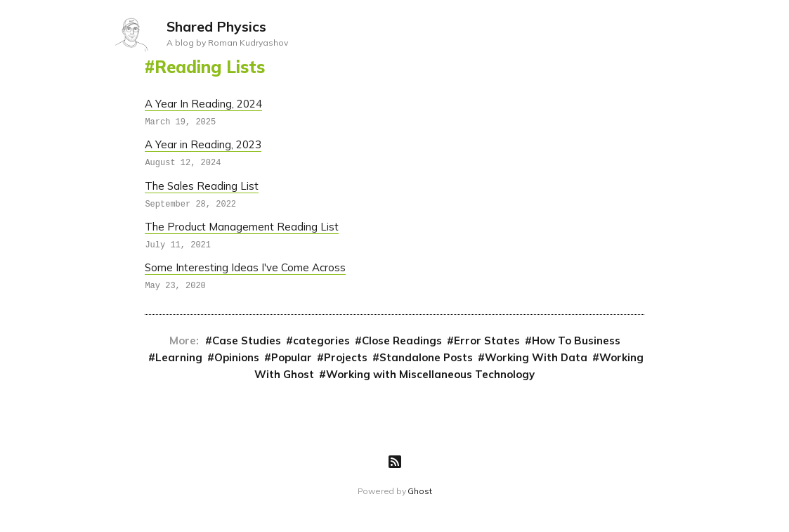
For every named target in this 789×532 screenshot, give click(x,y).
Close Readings (402, 340)
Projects (346, 357)
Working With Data (536, 357)
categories (321, 340)
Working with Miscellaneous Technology (430, 374)
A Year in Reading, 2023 (203, 144)
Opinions (237, 357)
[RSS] (395, 461)
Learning (179, 357)
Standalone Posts (426, 357)
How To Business (576, 340)
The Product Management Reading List (242, 226)
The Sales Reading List (202, 185)
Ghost (419, 490)
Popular (292, 357)
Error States (487, 340)
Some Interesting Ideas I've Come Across (245, 267)
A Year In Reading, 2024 (203, 104)
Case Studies (247, 340)
